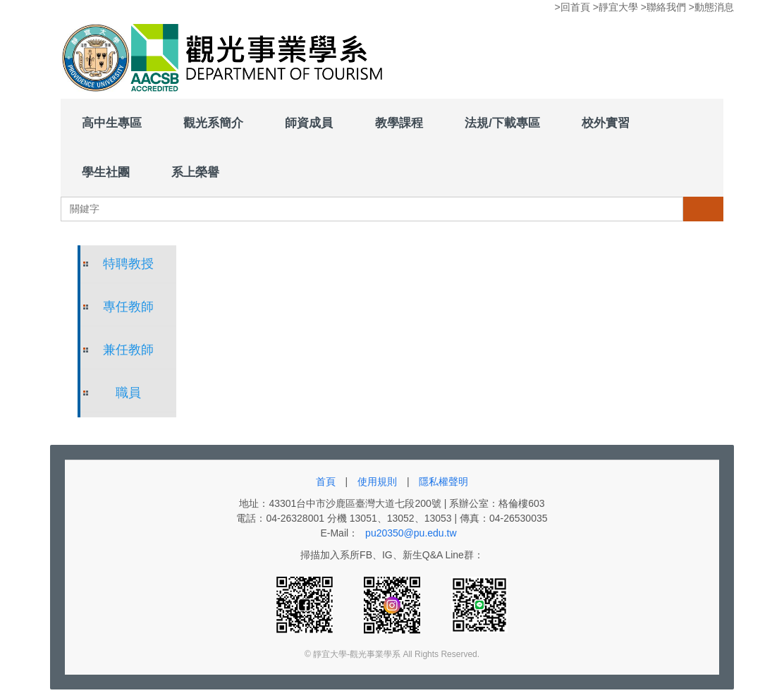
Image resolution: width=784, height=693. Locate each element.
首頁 (326, 482)
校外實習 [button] (606, 123)
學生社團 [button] (106, 172)
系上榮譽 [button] (195, 172)
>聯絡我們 (663, 7)
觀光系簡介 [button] (213, 123)
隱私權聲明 (443, 482)
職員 (128, 393)
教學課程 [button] (399, 123)
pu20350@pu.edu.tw (411, 533)
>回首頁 (572, 7)
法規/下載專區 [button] (502, 123)
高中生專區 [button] (112, 123)
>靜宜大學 (615, 7)
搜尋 (703, 209)
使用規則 (377, 482)
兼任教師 (128, 350)
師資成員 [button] (309, 123)
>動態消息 (711, 7)
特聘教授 (128, 264)
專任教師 (128, 307)
